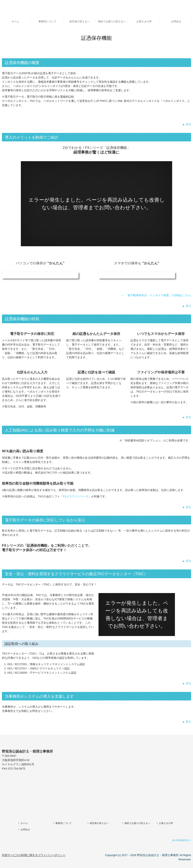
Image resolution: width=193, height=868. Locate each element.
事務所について (47, 21)
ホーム (15, 21)
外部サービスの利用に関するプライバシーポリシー (34, 855)
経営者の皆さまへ (80, 21)
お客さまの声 (144, 21)
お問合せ (176, 21)
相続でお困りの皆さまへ (112, 21)
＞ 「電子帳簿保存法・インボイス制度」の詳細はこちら (156, 295)
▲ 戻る (186, 124)
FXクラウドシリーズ (76, 496)
